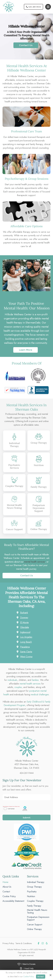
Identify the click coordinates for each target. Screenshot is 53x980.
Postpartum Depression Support (39, 508)
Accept (41, 977)
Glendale (25, 627)
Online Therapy (39, 529)
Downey (24, 618)
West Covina (26, 657)
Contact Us (26, 45)
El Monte (24, 622)
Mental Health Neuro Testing (14, 506)
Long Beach (26, 642)
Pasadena (25, 647)
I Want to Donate (28, 964)
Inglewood (25, 632)
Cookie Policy (29, 977)
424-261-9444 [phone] (27, 773)
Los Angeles (26, 637)
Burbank (24, 613)
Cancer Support (14, 529)
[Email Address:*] (26, 797)
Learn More (26, 350)
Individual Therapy (14, 445)
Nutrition (39, 465)
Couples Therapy (14, 486)
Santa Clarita (26, 652)
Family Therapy (39, 487)
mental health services (35, 562)
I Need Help (29, 968)
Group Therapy (39, 443)
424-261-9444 (33, 7)
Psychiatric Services (14, 466)
